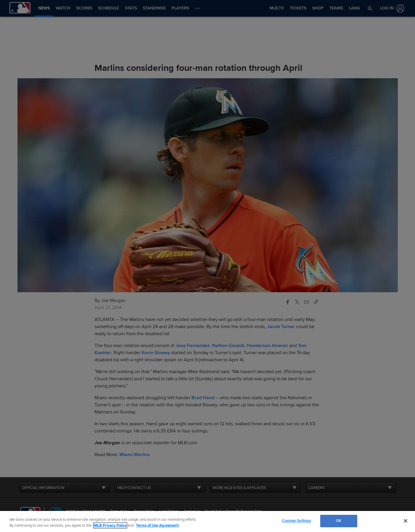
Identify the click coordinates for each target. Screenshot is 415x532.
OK (339, 521)
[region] (207, 521)
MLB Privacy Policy (110, 525)
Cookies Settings (297, 521)
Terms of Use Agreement (157, 525)
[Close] (406, 521)
